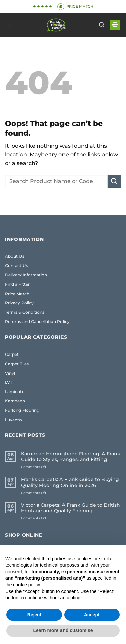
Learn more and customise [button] (63, 630)
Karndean (15, 401)
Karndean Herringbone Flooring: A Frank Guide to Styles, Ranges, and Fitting (71, 457)
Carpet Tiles (17, 364)
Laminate (15, 392)
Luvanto (13, 420)
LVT (9, 382)
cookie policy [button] (26, 585)
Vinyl (10, 373)
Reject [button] (34, 615)
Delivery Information (26, 275)
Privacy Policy (19, 303)
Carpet (12, 354)
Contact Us (16, 266)
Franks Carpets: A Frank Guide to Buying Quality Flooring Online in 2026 (70, 482)
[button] (9, 25)
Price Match (17, 294)
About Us (15, 256)
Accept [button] (92, 615)
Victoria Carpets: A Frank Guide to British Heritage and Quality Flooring (70, 508)
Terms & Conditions (25, 312)
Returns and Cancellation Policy (37, 321)
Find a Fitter (17, 284)
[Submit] (114, 181)
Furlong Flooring (22, 410)
